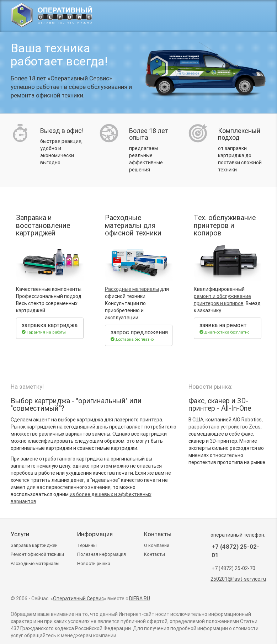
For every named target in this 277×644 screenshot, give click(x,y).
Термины (87, 545)
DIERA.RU (140, 598)
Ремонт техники (37, 554)
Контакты (155, 554)
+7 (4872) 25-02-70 (233, 568)
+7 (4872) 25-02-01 (235, 551)
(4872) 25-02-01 (227, 17)
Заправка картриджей (34, 545)
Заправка (161, 17)
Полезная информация (102, 554)
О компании (157, 545)
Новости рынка (94, 563)
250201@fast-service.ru (238, 579)
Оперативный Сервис (78, 598)
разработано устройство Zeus (225, 427)
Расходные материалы (132, 289)
